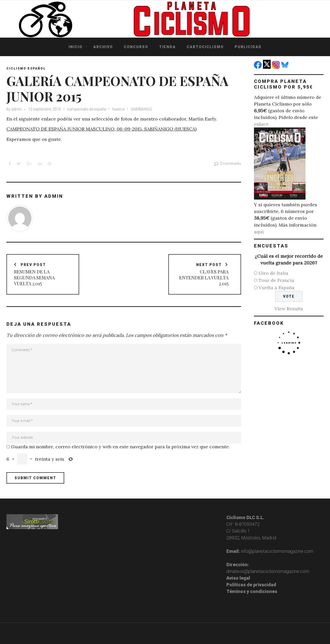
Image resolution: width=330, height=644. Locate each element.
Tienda (167, 47)
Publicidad (248, 47)
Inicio (76, 47)
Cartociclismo (205, 47)
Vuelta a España (277, 287)
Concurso (136, 47)
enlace (261, 124)
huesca (118, 109)
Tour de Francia (276, 280)
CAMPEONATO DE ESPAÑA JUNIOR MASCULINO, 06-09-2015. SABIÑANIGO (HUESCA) (101, 129)
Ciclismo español (26, 68)
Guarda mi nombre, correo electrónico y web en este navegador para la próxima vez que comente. (120, 447)
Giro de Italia (273, 273)
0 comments (227, 164)
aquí (259, 232)
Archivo (103, 47)
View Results (289, 309)
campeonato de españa (87, 109)
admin (16, 109)
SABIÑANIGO (142, 109)
